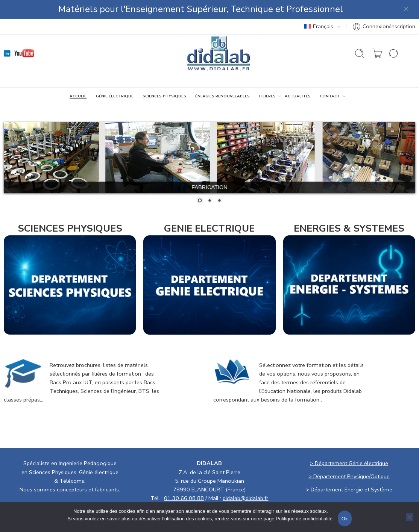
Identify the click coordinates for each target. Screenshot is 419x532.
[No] (410, 517)
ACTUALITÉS (298, 96)
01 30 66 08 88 (184, 498)
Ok (345, 519)
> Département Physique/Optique (349, 476)
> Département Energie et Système (349, 490)
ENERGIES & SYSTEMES (349, 228)
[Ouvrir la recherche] (360, 53)
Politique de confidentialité (304, 519)
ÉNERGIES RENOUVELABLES (222, 96)
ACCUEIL (78, 96)
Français (319, 26)
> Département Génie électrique (349, 463)
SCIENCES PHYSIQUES (164, 96)
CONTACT (330, 96)
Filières (267, 96)
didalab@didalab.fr (245, 498)
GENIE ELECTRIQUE (209, 228)
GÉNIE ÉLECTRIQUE (115, 96)
